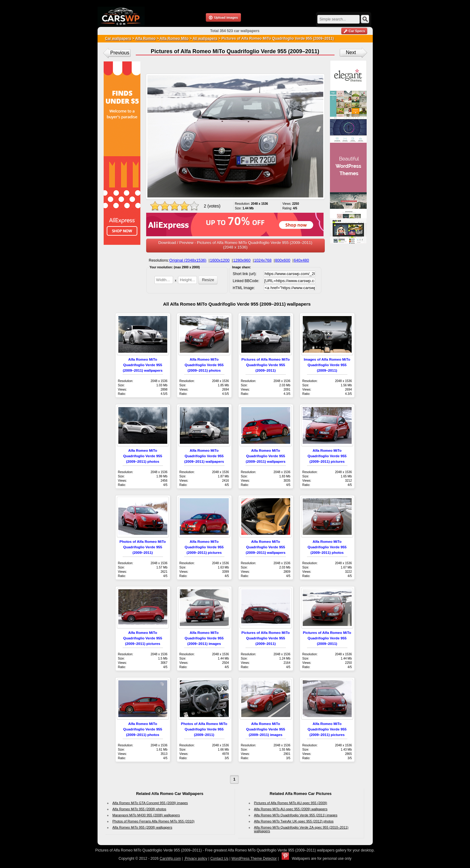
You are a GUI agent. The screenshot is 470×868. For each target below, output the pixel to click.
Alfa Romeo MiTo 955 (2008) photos (139, 809)
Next (351, 52)
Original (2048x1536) (188, 260)
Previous (120, 53)
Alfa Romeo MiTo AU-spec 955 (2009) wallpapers (291, 809)
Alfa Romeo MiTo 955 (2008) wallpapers (142, 827)
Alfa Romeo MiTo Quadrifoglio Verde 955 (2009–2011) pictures (327, 456)
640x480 (302, 260)
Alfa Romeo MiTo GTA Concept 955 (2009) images (150, 803)
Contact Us (219, 859)
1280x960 (242, 260)
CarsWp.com (170, 859)
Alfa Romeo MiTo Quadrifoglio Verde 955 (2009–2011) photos (204, 365)
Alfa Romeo (145, 39)
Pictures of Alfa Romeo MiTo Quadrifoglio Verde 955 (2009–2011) (266, 365)
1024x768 (263, 260)
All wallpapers (205, 39)
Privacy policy (196, 859)
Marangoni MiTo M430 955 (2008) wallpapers (146, 815)
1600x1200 (220, 260)
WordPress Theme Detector (254, 859)
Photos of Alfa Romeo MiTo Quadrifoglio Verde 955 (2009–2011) (143, 547)
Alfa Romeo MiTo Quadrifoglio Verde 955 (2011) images (296, 815)
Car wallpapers (118, 39)
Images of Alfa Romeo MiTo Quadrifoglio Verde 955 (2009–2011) (327, 365)
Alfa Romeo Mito (174, 39)
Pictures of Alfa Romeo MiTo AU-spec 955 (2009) (291, 803)
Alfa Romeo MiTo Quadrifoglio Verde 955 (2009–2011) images (204, 638)
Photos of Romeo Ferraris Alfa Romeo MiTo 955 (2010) (154, 821)
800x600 (283, 260)
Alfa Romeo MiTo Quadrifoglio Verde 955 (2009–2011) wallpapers (143, 365)
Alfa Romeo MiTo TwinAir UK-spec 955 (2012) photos (294, 821)
